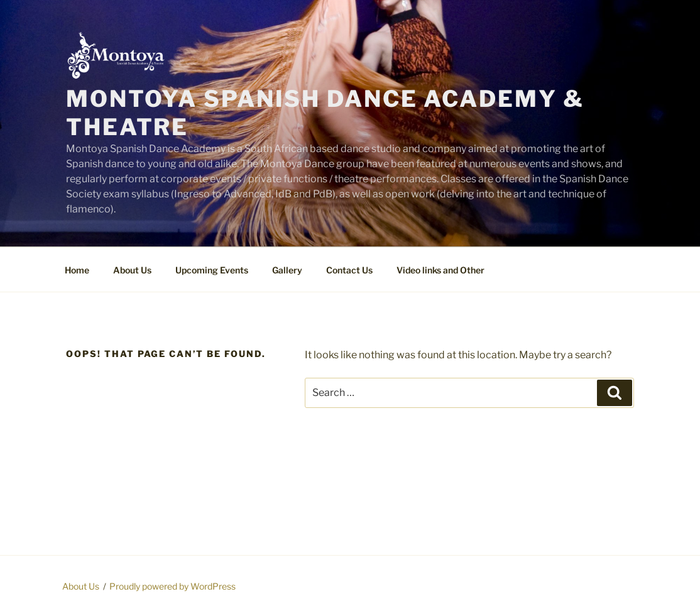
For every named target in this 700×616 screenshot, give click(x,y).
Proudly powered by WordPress (172, 586)
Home (77, 270)
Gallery (287, 270)
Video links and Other (440, 270)
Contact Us (349, 270)
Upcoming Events (212, 270)
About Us (132, 270)
